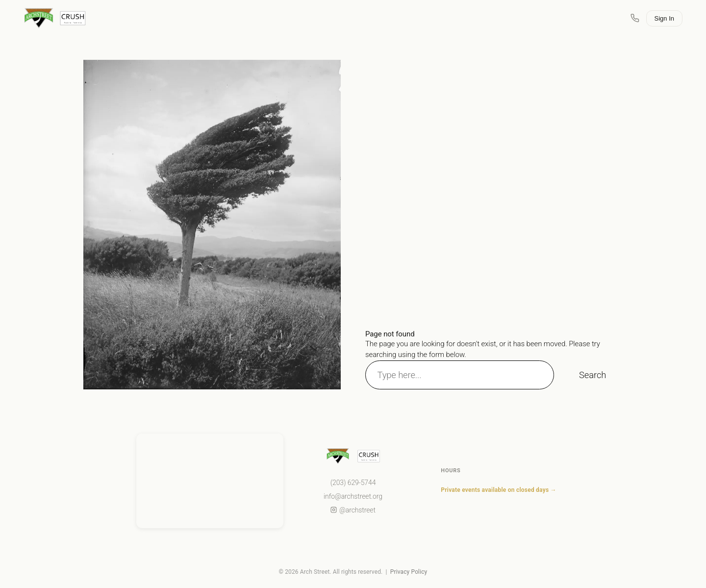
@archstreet (353, 510)
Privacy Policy (409, 572)
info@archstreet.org (353, 496)
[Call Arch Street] (635, 18)
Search (593, 375)
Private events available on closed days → (498, 490)
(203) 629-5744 (353, 483)
